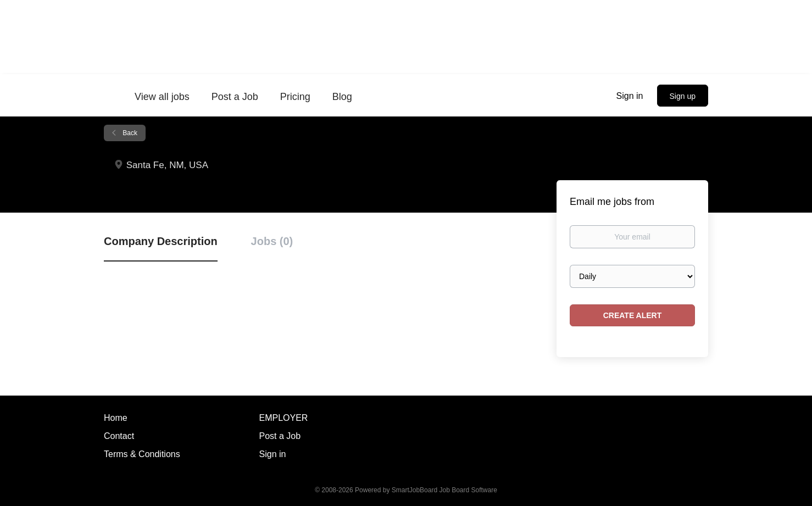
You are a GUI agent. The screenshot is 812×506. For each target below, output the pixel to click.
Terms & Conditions (142, 454)
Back (129, 133)
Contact (119, 436)
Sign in (630, 96)
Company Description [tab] (161, 241)
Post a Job (280, 436)
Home (116, 418)
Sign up (683, 96)
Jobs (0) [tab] (272, 241)
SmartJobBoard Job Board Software (444, 490)
